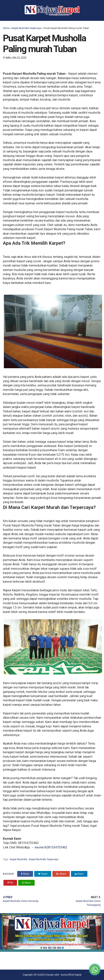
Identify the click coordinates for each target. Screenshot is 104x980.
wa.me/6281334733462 (51, 847)
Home (6, 28)
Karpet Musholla (19, 859)
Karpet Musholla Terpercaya (26, 28)
